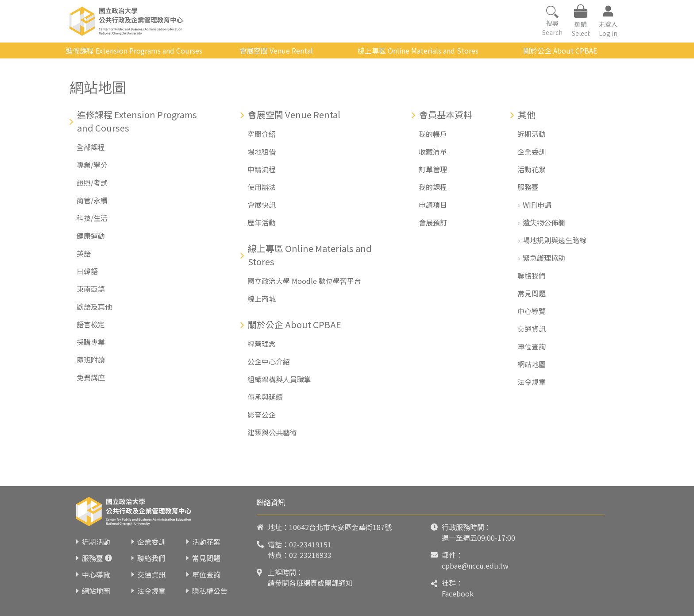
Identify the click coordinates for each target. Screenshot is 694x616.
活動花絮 (532, 169)
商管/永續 (92, 200)
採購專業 (91, 342)
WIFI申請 (537, 205)
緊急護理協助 (544, 258)
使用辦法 (262, 187)
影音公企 (262, 415)
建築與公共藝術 (272, 432)
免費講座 (91, 377)
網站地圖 (532, 364)
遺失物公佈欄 (544, 222)
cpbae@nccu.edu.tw (475, 566)
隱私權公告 (210, 591)
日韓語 (87, 271)
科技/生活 (92, 218)
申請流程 (262, 169)
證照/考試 (92, 182)
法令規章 (532, 382)
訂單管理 (433, 169)
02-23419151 (310, 544)
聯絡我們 (532, 275)
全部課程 (91, 147)
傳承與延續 (265, 397)
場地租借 (262, 151)
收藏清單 (433, 151)
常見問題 (532, 293)
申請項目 (433, 205)
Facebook (458, 593)
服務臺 (528, 187)
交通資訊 (532, 329)
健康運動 (91, 236)
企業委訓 (532, 151)
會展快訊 (262, 205)
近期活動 (532, 134)
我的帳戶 (433, 134)
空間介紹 (262, 134)
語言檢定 (91, 324)
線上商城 (262, 298)
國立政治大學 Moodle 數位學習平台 (304, 281)
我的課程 (433, 187)
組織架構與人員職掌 (279, 379)
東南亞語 (91, 289)
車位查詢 (532, 346)
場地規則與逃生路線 (555, 240)
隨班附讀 (91, 360)
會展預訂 (433, 222)
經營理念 (262, 344)
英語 (84, 253)
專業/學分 (92, 165)
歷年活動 (262, 222)
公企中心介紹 (269, 361)
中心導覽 (532, 311)
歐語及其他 (94, 306)
